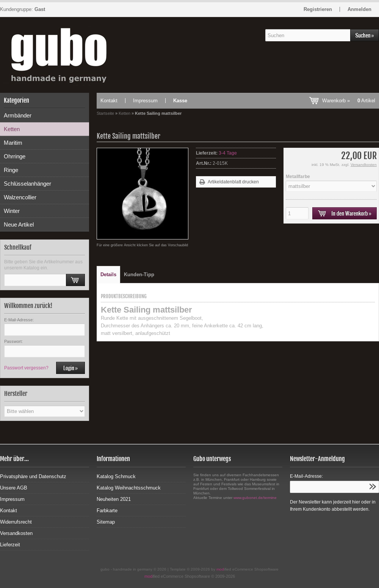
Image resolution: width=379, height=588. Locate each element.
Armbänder (18, 115)
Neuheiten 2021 (114, 499)
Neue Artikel (19, 224)
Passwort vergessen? (26, 368)
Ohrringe (15, 156)
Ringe (11, 170)
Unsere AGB (14, 488)
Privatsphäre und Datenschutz (33, 476)
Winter (12, 211)
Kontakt (109, 101)
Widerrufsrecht (16, 522)
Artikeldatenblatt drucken (233, 182)
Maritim (13, 143)
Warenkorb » (349, 101)
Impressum (145, 101)
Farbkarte (107, 511)
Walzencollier (20, 197)
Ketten (12, 129)
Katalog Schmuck (116, 476)
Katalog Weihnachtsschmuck (129, 488)
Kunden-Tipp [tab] (139, 274)
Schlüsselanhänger (27, 184)
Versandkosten (364, 165)
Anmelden (359, 9)
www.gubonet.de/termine (255, 498)
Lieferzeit (10, 545)
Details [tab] (108, 274)
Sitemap (106, 522)
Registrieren (318, 9)
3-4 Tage (228, 153)
